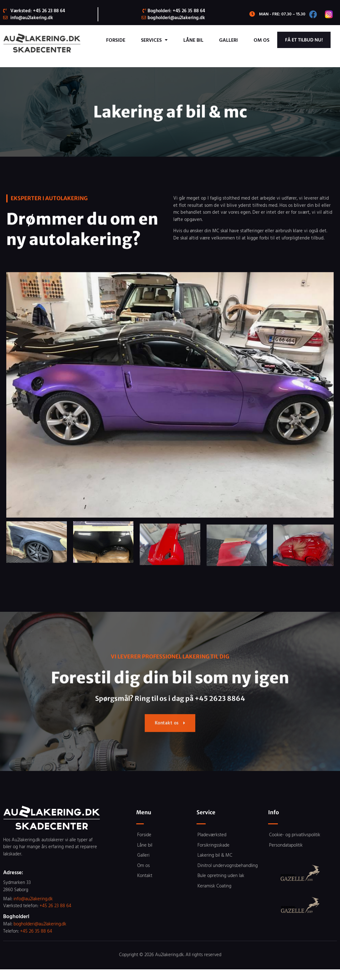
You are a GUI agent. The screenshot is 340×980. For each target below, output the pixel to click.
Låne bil (247, 40)
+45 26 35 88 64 (36, 942)
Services (208, 40)
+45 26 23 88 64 (55, 916)
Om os (315, 40)
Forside (169, 40)
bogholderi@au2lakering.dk (40, 935)
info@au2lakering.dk (33, 909)
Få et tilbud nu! (298, 54)
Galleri (282, 40)
